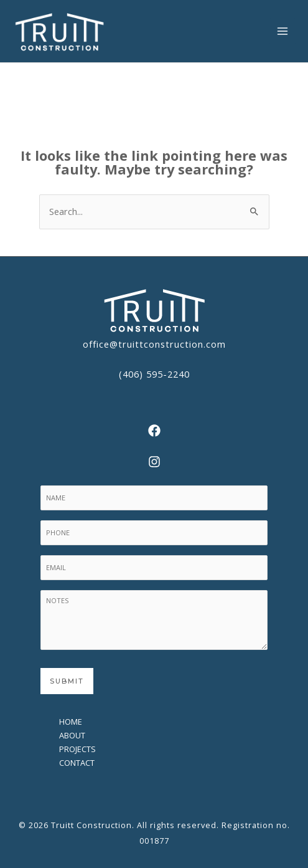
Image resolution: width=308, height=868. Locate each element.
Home (71, 722)
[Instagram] (154, 462)
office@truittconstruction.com (154, 344)
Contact (77, 763)
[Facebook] (154, 431)
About (72, 735)
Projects (77, 749)
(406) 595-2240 (154, 374)
